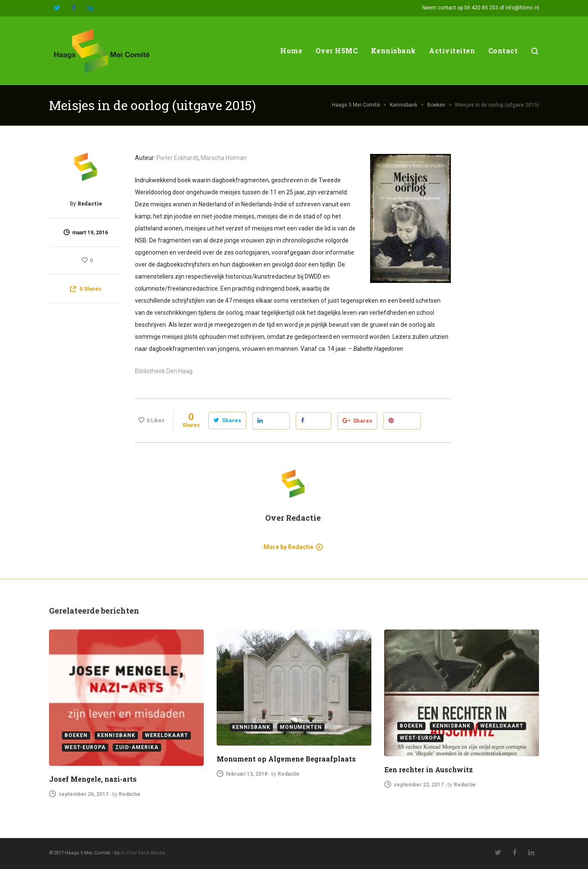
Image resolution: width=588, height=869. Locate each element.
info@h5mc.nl (522, 8)
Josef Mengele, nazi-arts (93, 779)
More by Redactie (288, 547)
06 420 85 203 (481, 8)
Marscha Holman (224, 158)
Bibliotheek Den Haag (164, 371)
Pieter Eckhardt (177, 158)
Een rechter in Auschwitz (429, 769)
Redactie (90, 203)
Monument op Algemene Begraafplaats (286, 759)
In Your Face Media (143, 853)
